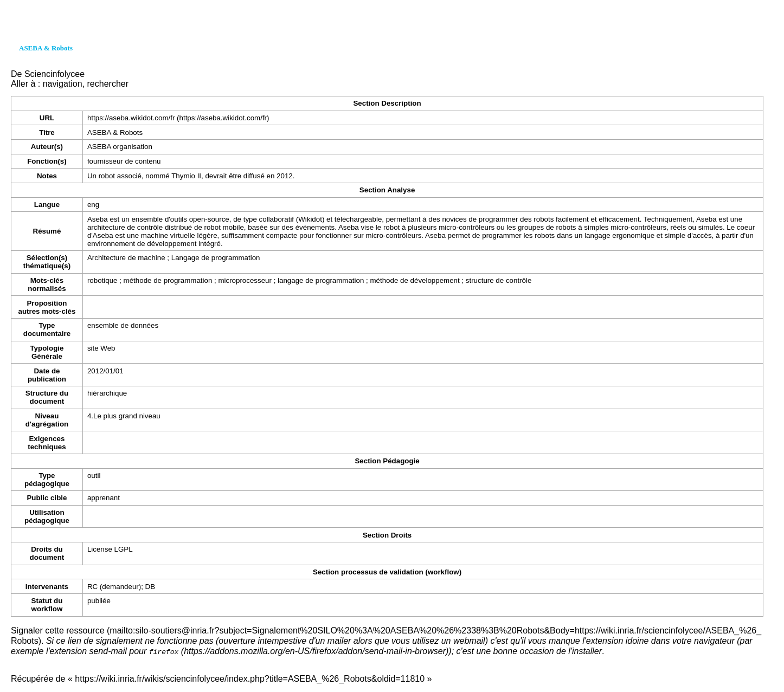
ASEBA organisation (120, 147)
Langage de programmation (216, 258)
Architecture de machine (126, 258)
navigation (63, 84)
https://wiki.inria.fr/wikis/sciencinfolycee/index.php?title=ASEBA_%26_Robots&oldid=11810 (250, 678)
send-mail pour (134, 651)
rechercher (108, 84)
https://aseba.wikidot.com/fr (131, 118)
